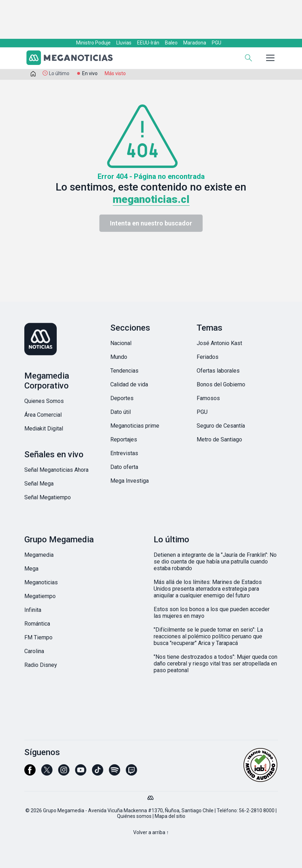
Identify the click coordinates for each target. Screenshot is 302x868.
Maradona (195, 43)
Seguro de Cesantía (221, 426)
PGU (217, 43)
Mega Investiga (130, 481)
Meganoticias (41, 582)
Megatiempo (40, 596)
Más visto (115, 73)
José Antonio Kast (219, 343)
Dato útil (121, 412)
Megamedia (39, 555)
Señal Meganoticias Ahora (56, 470)
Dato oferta (124, 467)
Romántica (37, 624)
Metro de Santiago (219, 439)
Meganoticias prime (135, 426)
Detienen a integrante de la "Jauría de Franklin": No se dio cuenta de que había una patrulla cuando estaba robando (215, 562)
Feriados (208, 357)
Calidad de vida (129, 384)
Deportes (122, 398)
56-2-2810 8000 (257, 810)
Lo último (59, 73)
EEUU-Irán (148, 43)
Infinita (33, 610)
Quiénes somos (134, 816)
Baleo (171, 43)
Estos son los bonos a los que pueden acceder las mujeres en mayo (212, 613)
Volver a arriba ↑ (151, 832)
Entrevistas (124, 453)
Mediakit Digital (44, 429)
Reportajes (124, 439)
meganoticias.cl (151, 199)
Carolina (34, 651)
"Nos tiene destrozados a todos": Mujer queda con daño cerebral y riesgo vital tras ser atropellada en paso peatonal (215, 664)
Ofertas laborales (218, 371)
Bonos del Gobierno (221, 384)
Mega (31, 569)
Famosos (208, 398)
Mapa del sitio (170, 816)
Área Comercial (43, 415)
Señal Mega (39, 484)
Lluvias (124, 43)
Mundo (119, 357)
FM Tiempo (38, 637)
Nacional (121, 343)
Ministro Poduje (93, 43)
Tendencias (124, 371)
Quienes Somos (44, 401)
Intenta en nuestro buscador (151, 223)
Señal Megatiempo (48, 497)
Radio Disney (41, 665)
